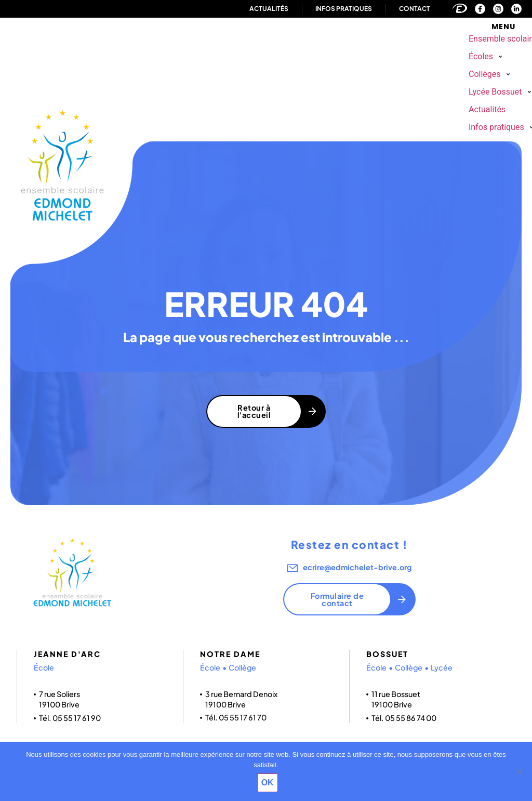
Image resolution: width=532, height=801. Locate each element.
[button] (487, 57)
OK (269, 784)
